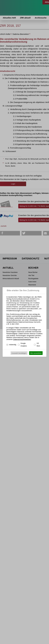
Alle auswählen (36, 353)
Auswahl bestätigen (19, 353)
